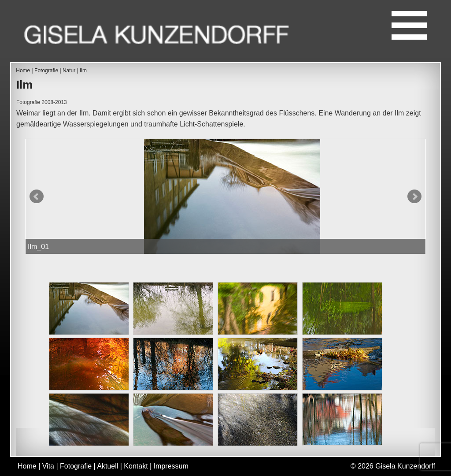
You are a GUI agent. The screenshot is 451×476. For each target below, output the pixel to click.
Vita (48, 466)
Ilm (83, 71)
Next (414, 197)
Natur (69, 71)
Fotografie (46, 71)
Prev (37, 197)
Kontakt (136, 466)
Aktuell (107, 466)
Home (23, 71)
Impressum (171, 466)
